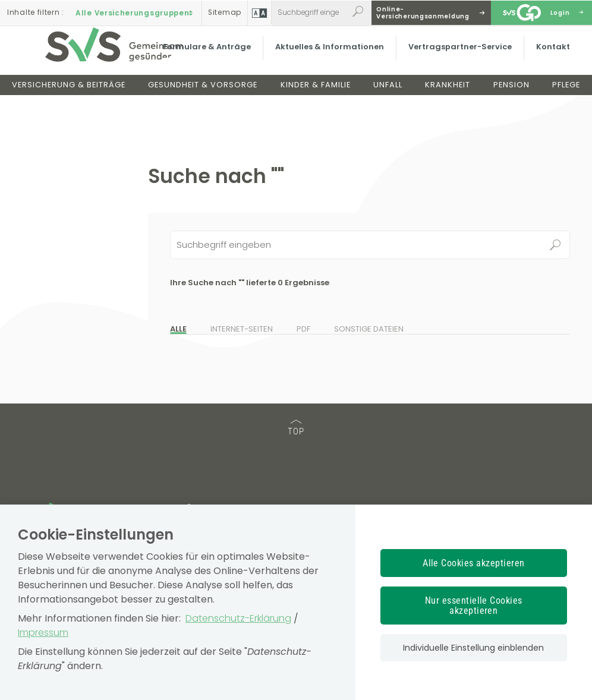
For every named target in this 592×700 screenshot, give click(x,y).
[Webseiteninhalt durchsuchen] (310, 12)
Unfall (388, 94)
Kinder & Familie (316, 94)
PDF (303, 329)
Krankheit (448, 94)
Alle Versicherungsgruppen (136, 12)
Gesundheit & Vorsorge (203, 94)
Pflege (566, 94)
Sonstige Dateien (369, 329)
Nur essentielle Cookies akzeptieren (474, 606)
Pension (511, 94)
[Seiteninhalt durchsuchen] (370, 245)
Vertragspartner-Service (458, 56)
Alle (178, 329)
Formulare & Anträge (205, 56)
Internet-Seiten (242, 329)
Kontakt (551, 56)
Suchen (556, 245)
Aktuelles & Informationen (328, 56)
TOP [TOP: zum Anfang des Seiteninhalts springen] (296, 428)
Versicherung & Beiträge (69, 94)
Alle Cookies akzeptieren (474, 563)
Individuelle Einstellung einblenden (473, 648)
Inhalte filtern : (36, 12)
